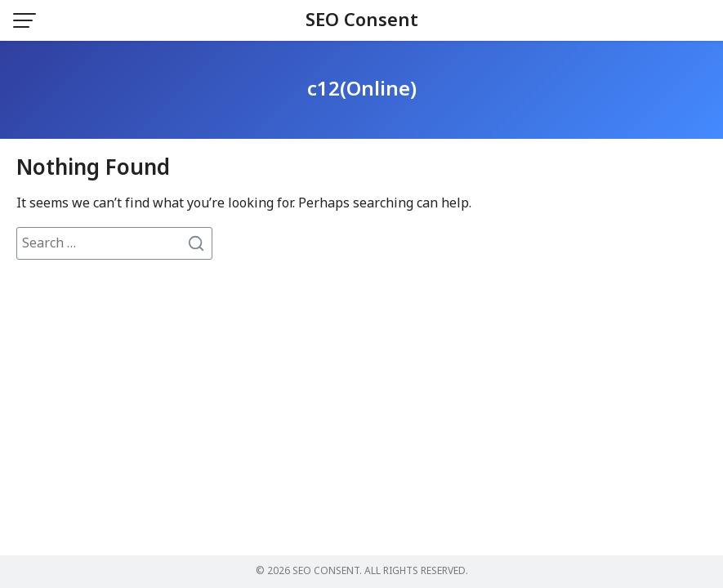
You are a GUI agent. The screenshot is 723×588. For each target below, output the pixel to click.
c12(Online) (362, 90)
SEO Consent (362, 21)
